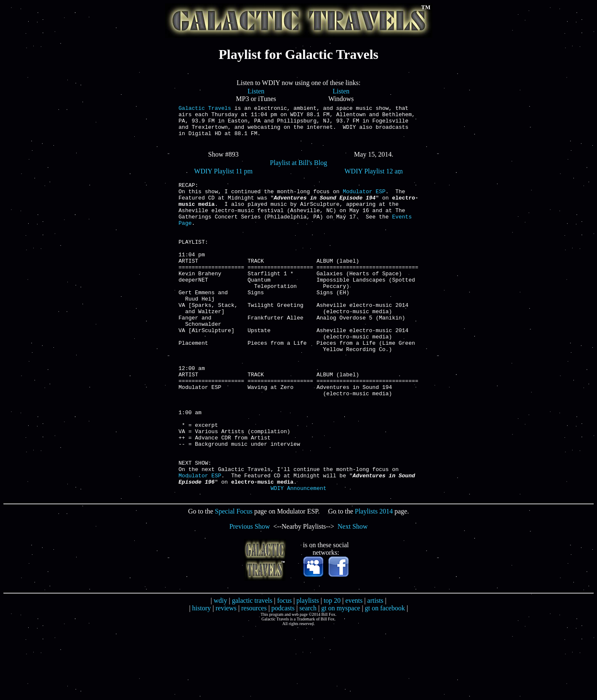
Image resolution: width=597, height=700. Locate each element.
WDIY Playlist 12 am (374, 179)
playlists (308, 671)
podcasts (283, 679)
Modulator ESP (364, 202)
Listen (256, 91)
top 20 (332, 671)
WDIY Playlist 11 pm (223, 179)
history (201, 679)
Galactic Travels (205, 109)
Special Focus (233, 582)
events (354, 671)
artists (375, 671)
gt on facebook (385, 679)
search (308, 679)
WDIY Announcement (299, 559)
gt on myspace (341, 679)
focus (284, 671)
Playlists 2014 (374, 582)
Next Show (353, 597)
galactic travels (252, 671)
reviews (226, 679)
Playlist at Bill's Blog (298, 170)
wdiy (220, 671)
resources (254, 679)
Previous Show (250, 597)
